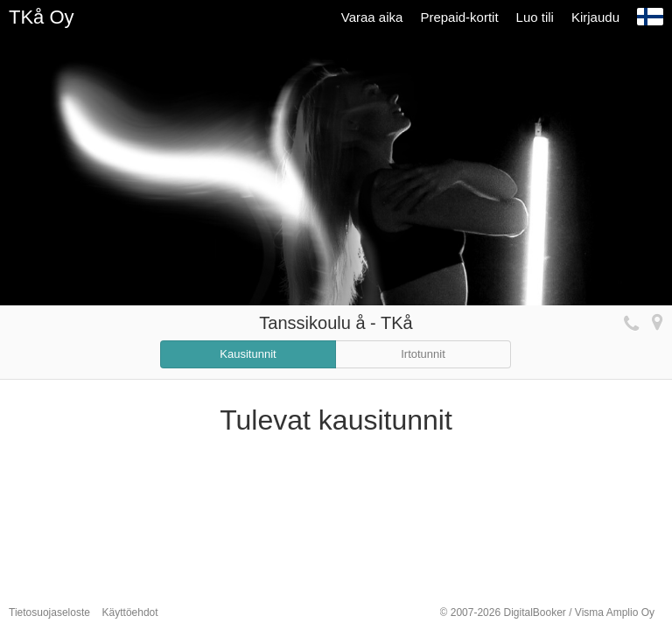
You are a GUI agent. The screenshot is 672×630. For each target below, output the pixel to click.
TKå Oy (42, 17)
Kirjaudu (595, 17)
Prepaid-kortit (459, 17)
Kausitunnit (248, 354)
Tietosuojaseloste (49, 612)
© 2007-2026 (547, 612)
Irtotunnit (423, 354)
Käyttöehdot (130, 612)
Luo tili (535, 17)
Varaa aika (372, 17)
